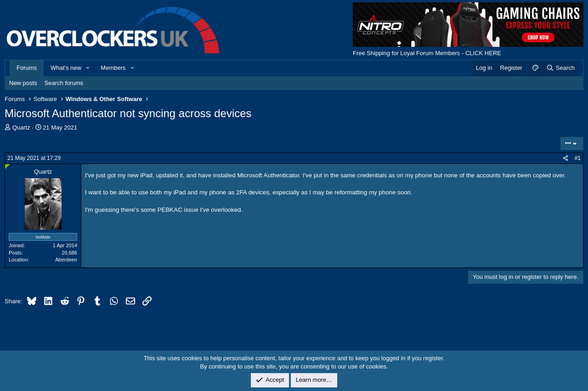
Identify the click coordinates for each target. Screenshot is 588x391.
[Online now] (8, 167)
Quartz (21, 127)
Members (113, 68)
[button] (88, 68)
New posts (23, 83)
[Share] (565, 158)
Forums (27, 68)
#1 (578, 158)
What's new (66, 68)
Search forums (64, 83)
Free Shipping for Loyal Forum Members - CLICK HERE (427, 53)
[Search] (560, 68)
